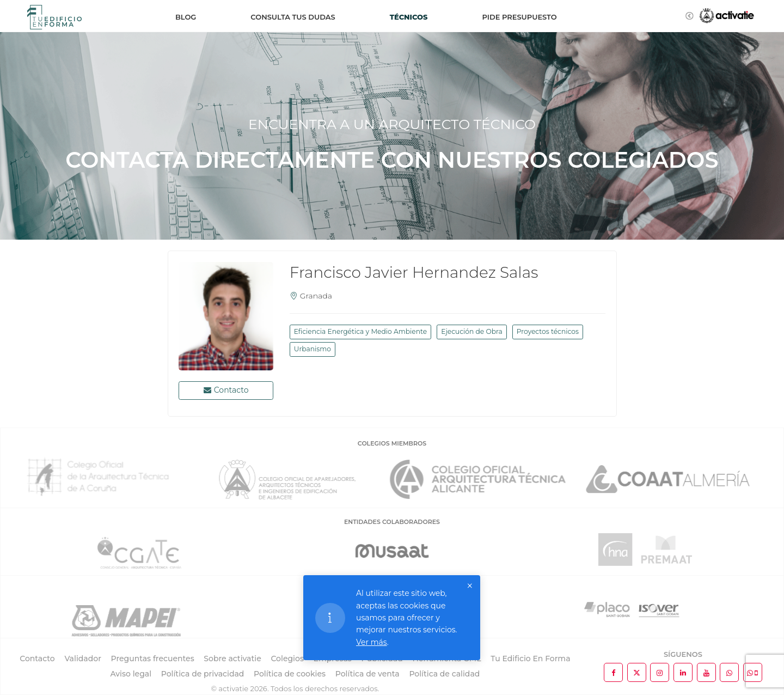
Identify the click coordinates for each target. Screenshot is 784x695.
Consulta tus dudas (293, 17)
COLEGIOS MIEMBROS (392, 443)
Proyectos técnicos (548, 331)
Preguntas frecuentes (153, 659)
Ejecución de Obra (472, 331)
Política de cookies (290, 674)
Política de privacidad (203, 674)
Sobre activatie (232, 659)
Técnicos (409, 17)
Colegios (287, 659)
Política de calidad (444, 674)
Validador (82, 659)
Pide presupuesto (520, 17)
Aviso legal (131, 674)
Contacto (226, 390)
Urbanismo (313, 349)
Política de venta (367, 674)
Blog (186, 17)
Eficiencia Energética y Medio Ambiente (360, 331)
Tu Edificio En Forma (530, 659)
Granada (316, 296)
